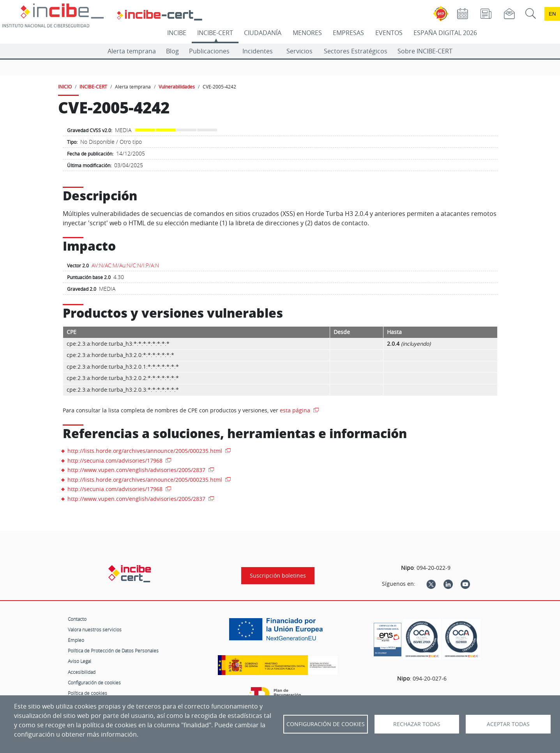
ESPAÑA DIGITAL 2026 (445, 33)
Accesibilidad (82, 672)
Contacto (77, 619)
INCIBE (177, 33)
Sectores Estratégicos (356, 51)
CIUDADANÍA (263, 33)
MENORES (307, 33)
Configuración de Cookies (326, 724)
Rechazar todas (417, 724)
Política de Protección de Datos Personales (113, 650)
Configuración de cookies (94, 682)
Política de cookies (87, 693)
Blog (172, 51)
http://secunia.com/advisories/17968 (116, 460)
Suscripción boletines (278, 576)
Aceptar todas (508, 724)
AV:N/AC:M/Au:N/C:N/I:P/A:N (125, 265)
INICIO (65, 87)
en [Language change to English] (552, 14)
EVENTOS (389, 33)
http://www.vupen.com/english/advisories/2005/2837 (137, 470)
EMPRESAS (348, 33)
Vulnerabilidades (177, 87)
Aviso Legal (79, 661)
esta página (296, 410)
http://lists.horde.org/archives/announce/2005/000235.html (146, 451)
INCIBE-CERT (215, 33)
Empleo (76, 640)
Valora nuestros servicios (95, 629)
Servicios (299, 51)
